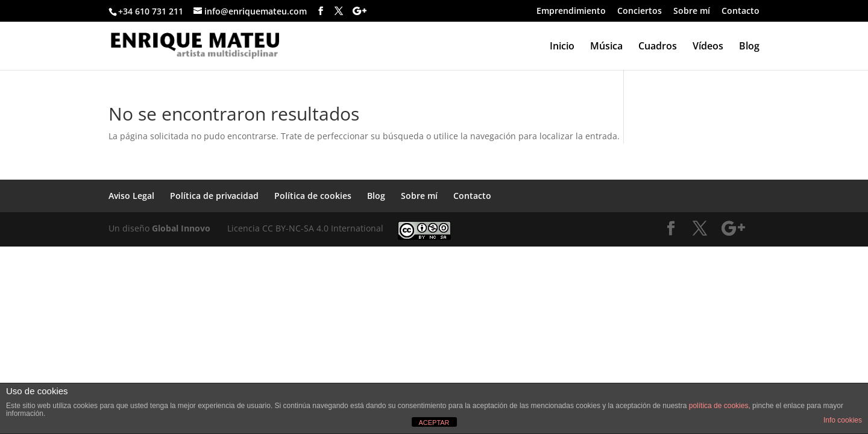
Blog (749, 47)
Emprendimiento (571, 11)
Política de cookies (313, 196)
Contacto (741, 11)
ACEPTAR (434, 423)
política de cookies (719, 406)
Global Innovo (181, 228)
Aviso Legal (131, 196)
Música (606, 47)
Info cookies (843, 420)
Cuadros (658, 47)
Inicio (562, 47)
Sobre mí (692, 11)
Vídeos (708, 47)
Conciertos (640, 11)
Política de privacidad (214, 196)
